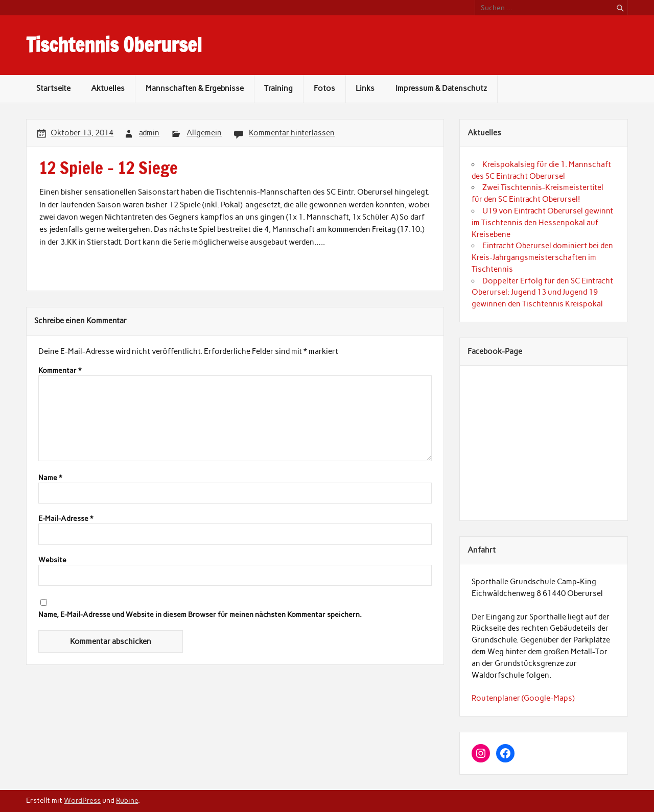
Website (52, 560)
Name (50, 478)
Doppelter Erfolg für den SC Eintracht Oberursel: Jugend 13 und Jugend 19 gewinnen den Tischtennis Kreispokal (542, 293)
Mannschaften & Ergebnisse (195, 88)
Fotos (324, 88)
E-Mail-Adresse (66, 519)
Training (278, 88)
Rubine (127, 800)
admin (149, 133)
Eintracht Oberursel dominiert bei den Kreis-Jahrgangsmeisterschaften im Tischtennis (542, 257)
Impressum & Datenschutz (441, 88)
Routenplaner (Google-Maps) (523, 698)
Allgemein (204, 133)
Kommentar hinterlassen (292, 133)
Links (365, 88)
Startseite (53, 88)
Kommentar (60, 371)
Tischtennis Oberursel (114, 45)
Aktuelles (108, 88)
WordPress (82, 800)
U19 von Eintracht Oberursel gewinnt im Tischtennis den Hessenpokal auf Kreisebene (542, 223)
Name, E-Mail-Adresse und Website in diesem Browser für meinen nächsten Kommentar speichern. (200, 615)
